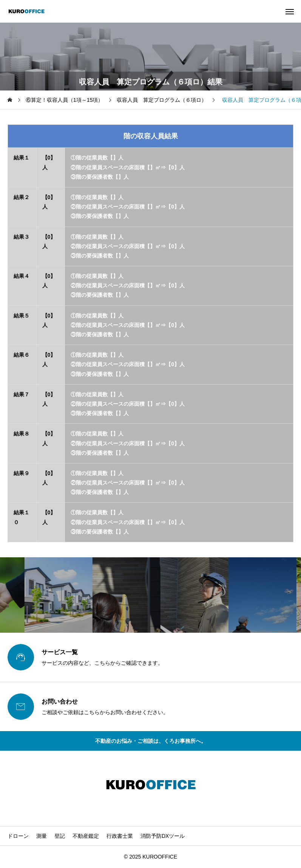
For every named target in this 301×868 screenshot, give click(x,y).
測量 (42, 836)
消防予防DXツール (163, 836)
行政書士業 (120, 836)
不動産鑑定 (86, 836)
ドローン (18, 836)
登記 (60, 836)
